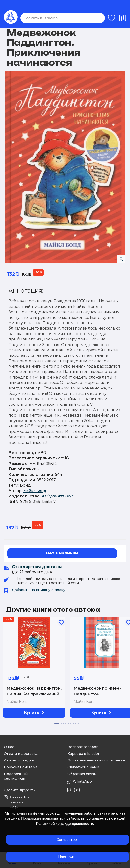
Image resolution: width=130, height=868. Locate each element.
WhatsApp (80, 781)
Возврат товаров (83, 747)
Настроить (68, 857)
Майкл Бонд (35, 491)
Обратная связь (82, 774)
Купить (34, 713)
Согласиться (67, 840)
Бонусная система (21, 767)
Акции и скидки (19, 760)
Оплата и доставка (21, 754)
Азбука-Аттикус (58, 496)
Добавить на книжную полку (34, 590)
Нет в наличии (62, 553)
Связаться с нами (83, 767)
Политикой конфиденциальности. (65, 824)
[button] (57, 723)
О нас (9, 747)
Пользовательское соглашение (96, 760)
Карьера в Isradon (84, 754)
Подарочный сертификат (16, 776)
